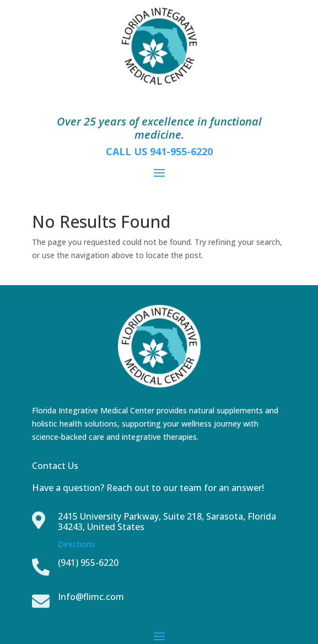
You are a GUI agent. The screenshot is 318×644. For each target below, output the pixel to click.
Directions (76, 544)
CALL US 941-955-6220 (159, 151)
